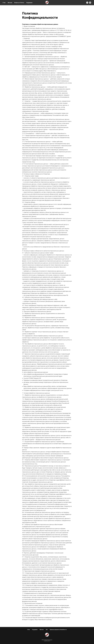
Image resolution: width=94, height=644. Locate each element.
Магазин (10, 3)
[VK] (87, 3)
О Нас (4, 3)
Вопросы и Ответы (19, 3)
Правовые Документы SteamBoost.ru (58, 630)
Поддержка (29, 3)
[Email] (90, 3)
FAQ (47, 630)
